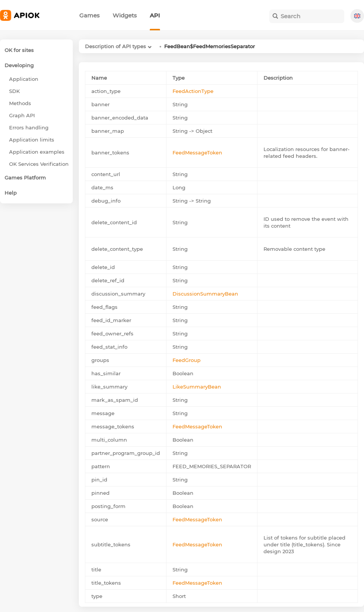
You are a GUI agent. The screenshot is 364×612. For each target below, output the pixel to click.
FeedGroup (187, 360)
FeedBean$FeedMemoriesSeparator (209, 46)
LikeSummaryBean (197, 387)
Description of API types (115, 46)
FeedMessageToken (197, 153)
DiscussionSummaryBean (205, 294)
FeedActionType (193, 91)
